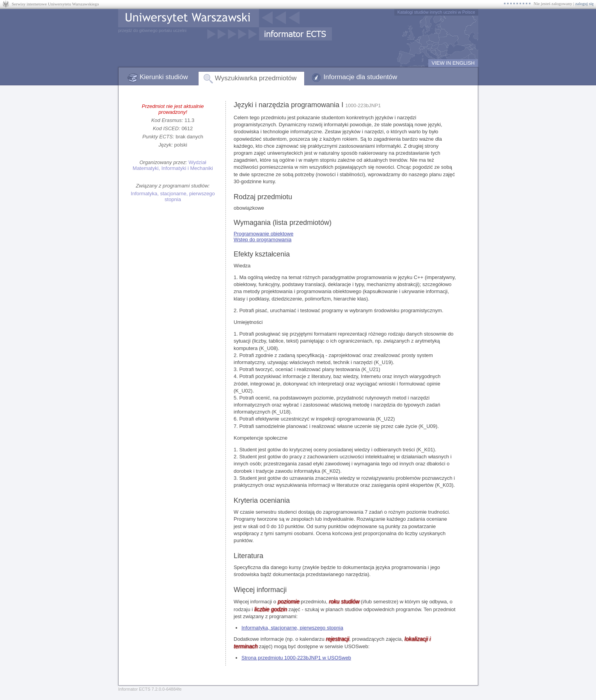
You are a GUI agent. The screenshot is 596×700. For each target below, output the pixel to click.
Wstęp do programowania (263, 240)
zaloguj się (584, 4)
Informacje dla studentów (360, 77)
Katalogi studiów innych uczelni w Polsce (436, 12)
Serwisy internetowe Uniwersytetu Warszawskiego (55, 4)
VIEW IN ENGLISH (453, 63)
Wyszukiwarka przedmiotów (256, 78)
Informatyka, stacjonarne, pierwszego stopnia (173, 196)
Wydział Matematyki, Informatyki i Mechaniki (173, 165)
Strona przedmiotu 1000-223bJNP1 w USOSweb (296, 658)
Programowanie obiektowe (263, 234)
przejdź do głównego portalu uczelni (152, 30)
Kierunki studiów (164, 77)
